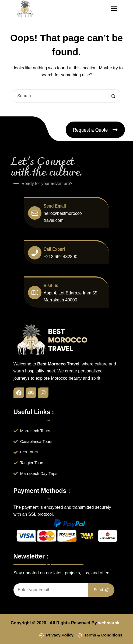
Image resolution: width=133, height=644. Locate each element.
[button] (114, 9)
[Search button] (113, 96)
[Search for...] (60, 96)
